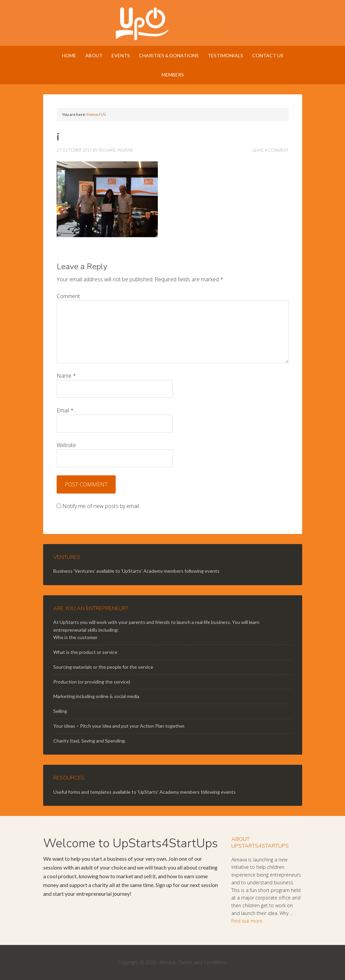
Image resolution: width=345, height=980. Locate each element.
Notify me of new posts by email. (101, 506)
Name (66, 376)
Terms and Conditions (203, 962)
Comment (68, 296)
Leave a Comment (270, 150)
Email (65, 410)
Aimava (168, 962)
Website (66, 445)
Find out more (247, 921)
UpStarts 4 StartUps (173, 24)
